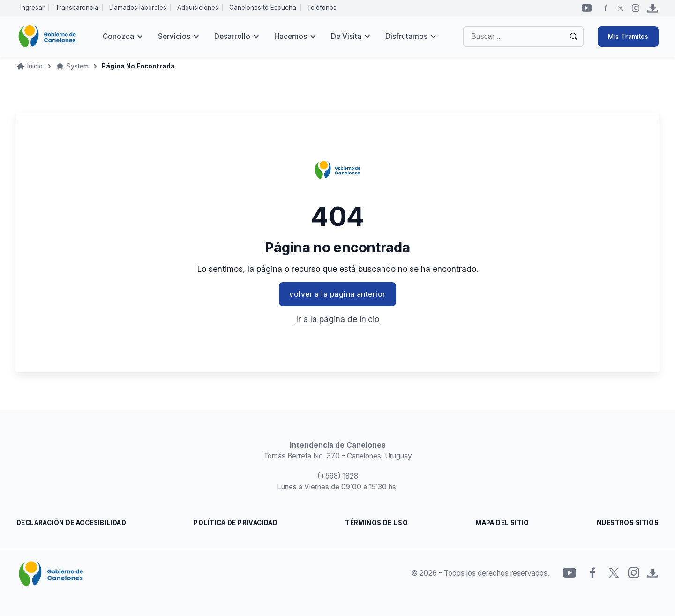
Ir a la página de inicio (337, 319)
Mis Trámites (628, 37)
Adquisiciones (198, 8)
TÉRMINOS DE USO (376, 523)
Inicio (35, 66)
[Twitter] (621, 8)
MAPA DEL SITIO (502, 523)
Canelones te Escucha (263, 8)
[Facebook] (606, 8)
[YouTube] (587, 8)
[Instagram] (636, 8)
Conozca (118, 36)
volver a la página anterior (337, 294)
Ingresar (32, 8)
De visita (346, 36)
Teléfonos (322, 8)
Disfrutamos (406, 36)
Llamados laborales (138, 8)
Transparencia (77, 8)
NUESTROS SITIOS (628, 523)
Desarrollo (232, 36)
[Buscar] (523, 37)
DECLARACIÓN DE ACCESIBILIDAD (71, 523)
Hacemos (291, 36)
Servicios (174, 36)
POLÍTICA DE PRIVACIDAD (236, 523)
